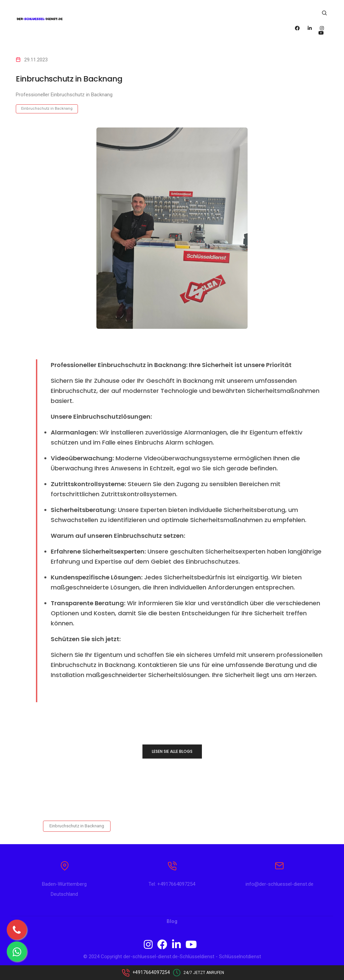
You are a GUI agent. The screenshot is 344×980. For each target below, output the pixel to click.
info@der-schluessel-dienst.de (279, 886)
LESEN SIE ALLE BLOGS (172, 751)
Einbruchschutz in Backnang (47, 109)
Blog (172, 923)
